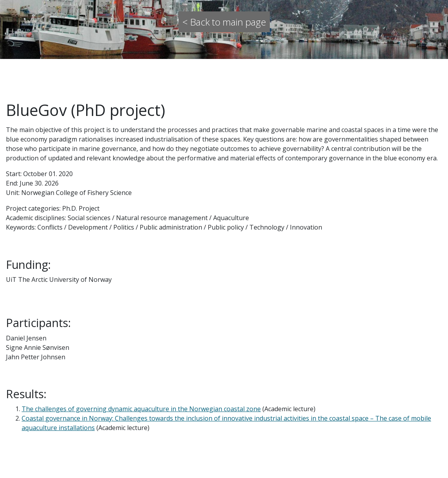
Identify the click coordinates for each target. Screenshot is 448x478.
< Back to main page (224, 22)
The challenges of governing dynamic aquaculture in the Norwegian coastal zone (141, 409)
